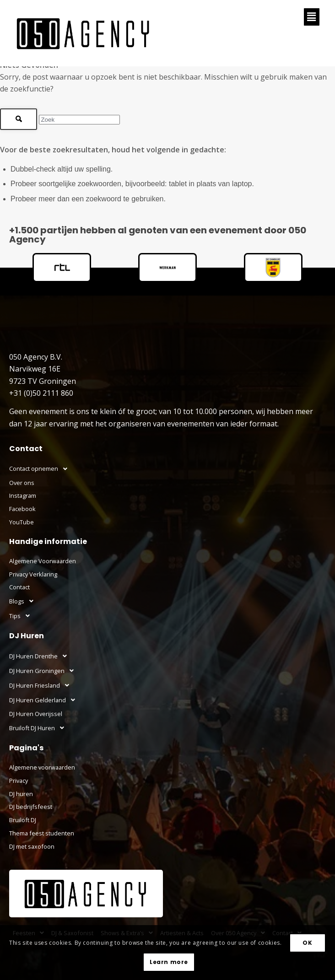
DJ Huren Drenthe (41, 656)
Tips (22, 616)
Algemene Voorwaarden (43, 561)
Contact (19, 587)
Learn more (169, 962)
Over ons (22, 483)
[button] (312, 17)
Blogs (24, 601)
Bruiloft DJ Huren (39, 728)
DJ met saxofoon (32, 846)
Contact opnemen (41, 469)
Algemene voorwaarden (42, 767)
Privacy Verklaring (33, 574)
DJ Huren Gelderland (45, 700)
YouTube (22, 522)
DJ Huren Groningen (44, 671)
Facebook (22, 509)
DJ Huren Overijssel (36, 714)
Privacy (19, 781)
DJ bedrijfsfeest (31, 807)
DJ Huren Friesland (42, 685)
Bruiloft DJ (23, 820)
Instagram (23, 495)
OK (307, 943)
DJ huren (21, 794)
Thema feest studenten (42, 833)
